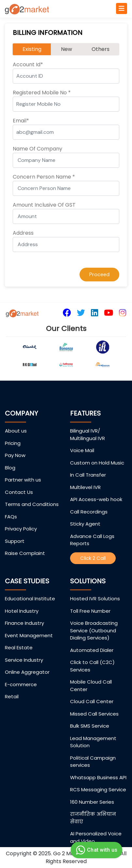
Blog (10, 468)
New (66, 49)
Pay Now (15, 455)
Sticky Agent (85, 524)
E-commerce (21, 684)
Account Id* (28, 64)
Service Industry (24, 660)
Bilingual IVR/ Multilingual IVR (88, 434)
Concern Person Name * (44, 177)
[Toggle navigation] (122, 8)
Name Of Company (37, 149)
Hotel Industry (22, 611)
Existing (32, 49)
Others (101, 49)
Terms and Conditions (32, 504)
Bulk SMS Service (90, 726)
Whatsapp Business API (98, 777)
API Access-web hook (96, 499)
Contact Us (19, 492)
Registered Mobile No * (42, 93)
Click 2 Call (93, 558)
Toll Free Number (90, 611)
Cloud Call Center (92, 701)
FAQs (11, 517)
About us (16, 431)
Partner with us (23, 480)
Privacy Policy (21, 529)
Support (15, 541)
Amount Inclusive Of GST (44, 205)
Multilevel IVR (85, 487)
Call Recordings (89, 512)
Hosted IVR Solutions (95, 599)
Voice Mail (82, 450)
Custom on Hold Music (97, 463)
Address (23, 233)
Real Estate (19, 647)
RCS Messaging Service (98, 789)
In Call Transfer (88, 475)
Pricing (13, 443)
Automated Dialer (92, 650)
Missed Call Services (94, 714)
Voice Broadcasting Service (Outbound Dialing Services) (94, 630)
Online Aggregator (27, 672)
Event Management (29, 635)
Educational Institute (30, 599)
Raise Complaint (25, 553)
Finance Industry (24, 623)
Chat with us (96, 850)
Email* (21, 121)
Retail (12, 696)
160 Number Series (92, 802)
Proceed (99, 274)
